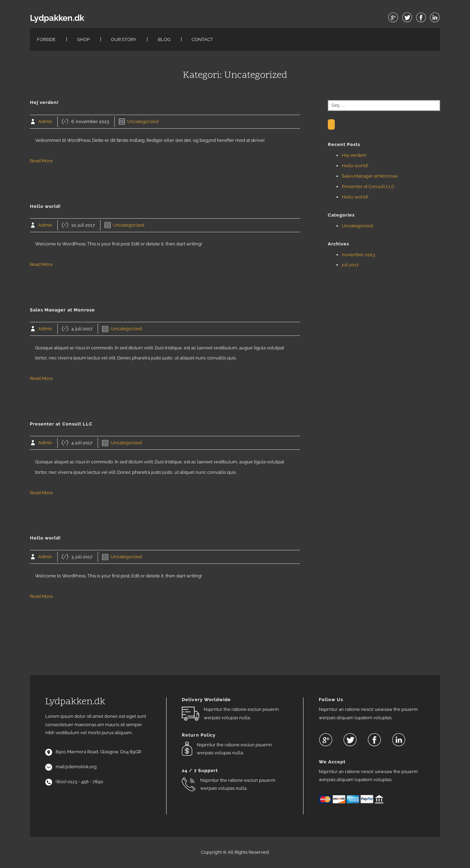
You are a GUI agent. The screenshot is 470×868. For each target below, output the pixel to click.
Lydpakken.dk (57, 18)
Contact (202, 39)
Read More (41, 161)
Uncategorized (143, 121)
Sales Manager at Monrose (370, 176)
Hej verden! (354, 155)
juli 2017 (350, 265)
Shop (83, 39)
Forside (46, 39)
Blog (164, 39)
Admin (45, 121)
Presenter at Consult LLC (368, 186)
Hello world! (355, 166)
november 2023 (358, 255)
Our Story (124, 39)
